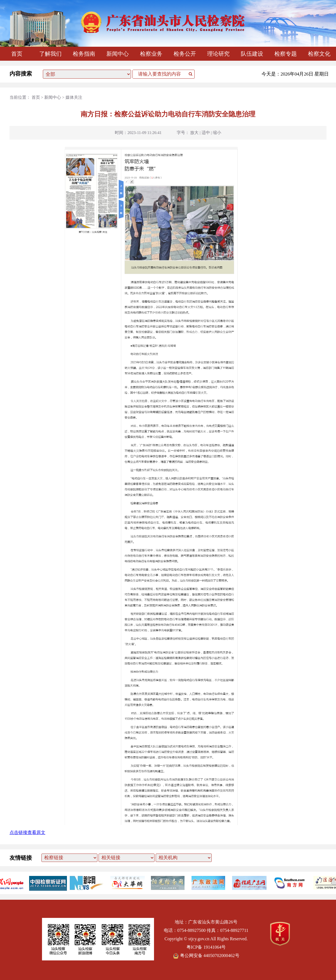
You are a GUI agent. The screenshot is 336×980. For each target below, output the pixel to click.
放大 (194, 133)
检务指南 (84, 54)
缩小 (217, 133)
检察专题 (286, 54)
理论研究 (218, 54)
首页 (17, 54)
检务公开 (185, 54)
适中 (206, 133)
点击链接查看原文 (27, 832)
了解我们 (50, 54)
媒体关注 (74, 97)
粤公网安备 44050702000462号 (206, 956)
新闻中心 (118, 54)
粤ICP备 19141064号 (206, 947)
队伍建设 (252, 54)
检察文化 (319, 54)
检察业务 (151, 54)
